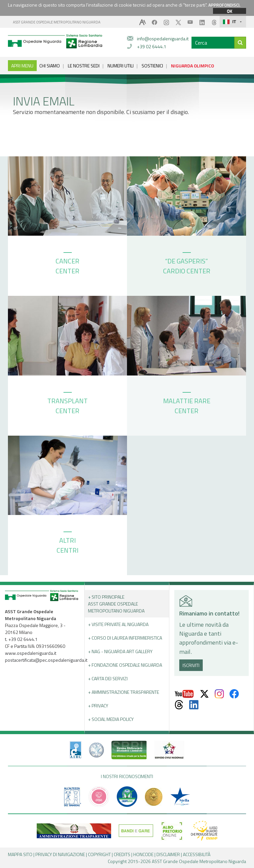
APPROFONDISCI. (224, 5)
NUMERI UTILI (121, 66)
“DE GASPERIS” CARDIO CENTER (187, 264)
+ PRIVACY (98, 706)
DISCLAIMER (168, 854)
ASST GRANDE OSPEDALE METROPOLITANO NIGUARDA (57, 22)
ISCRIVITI (191, 665)
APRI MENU (22, 66)
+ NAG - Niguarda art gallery (120, 651)
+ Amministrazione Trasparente (124, 692)
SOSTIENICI (152, 66)
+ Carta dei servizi (108, 678)
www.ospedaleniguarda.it (31, 653)
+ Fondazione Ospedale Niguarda (125, 665)
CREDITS (122, 854)
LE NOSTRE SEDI (84, 66)
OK (230, 11)
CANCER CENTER (67, 264)
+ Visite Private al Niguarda (118, 624)
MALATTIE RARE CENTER (187, 404)
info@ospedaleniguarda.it (163, 39)
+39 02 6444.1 (152, 46)
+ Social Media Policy (111, 719)
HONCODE (143, 854)
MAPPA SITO (20, 854)
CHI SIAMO (50, 66)
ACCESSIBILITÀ (197, 854)
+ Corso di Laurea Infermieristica (125, 638)
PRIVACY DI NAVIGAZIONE (60, 854)
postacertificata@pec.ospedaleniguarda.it (46, 660)
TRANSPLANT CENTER (67, 404)
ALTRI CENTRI (67, 543)
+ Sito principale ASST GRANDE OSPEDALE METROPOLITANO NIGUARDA (116, 604)
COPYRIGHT (99, 854)
